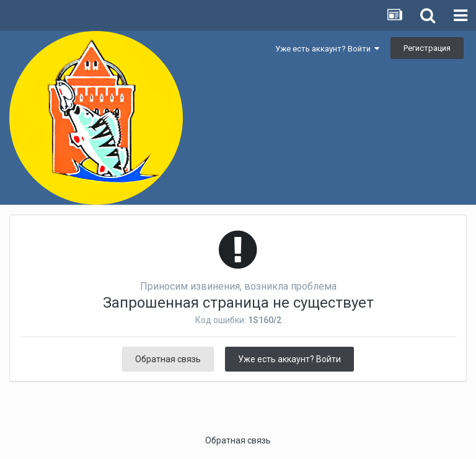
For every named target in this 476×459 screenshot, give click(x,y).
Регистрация (427, 48)
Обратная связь (168, 359)
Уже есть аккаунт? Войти (327, 49)
